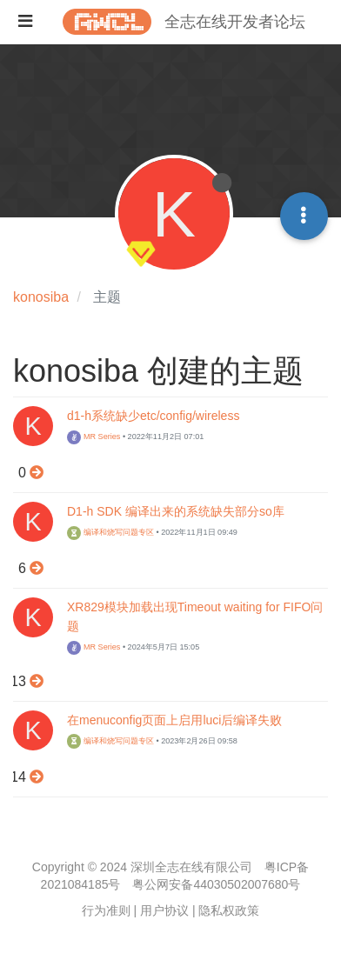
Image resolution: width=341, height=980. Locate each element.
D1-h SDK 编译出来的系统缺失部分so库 (176, 511)
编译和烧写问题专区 (110, 532)
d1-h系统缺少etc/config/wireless (153, 416)
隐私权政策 (229, 910)
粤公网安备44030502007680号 (216, 884)
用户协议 (164, 910)
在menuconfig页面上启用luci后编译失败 (174, 720)
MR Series (94, 437)
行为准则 (106, 910)
